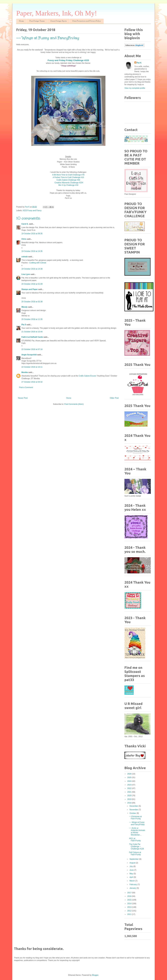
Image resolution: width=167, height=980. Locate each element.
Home (21, 21)
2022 (130, 788)
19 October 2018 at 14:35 (32, 251)
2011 (130, 914)
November (134, 810)
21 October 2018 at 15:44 (32, 332)
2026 (130, 774)
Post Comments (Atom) (74, 404)
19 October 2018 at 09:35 (32, 234)
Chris (24, 239)
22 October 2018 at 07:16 (32, 349)
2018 (130, 803)
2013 (130, 907)
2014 (130, 904)
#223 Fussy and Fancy (32, 210)
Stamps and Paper (30, 289)
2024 (130, 781)
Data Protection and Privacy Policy (87, 21)
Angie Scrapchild (29, 355)
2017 (130, 893)
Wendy (24, 307)
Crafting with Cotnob (38, 263)
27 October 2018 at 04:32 (32, 382)
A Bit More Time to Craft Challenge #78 (68, 175)
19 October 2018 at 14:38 (32, 269)
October (133, 813)
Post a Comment (26, 387)
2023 (130, 785)
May (132, 874)
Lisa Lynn (26, 274)
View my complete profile (135, 88)
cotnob (25, 257)
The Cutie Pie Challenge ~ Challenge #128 (136, 846)
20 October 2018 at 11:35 (32, 319)
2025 (130, 777)
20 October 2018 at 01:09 (32, 284)
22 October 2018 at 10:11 (32, 367)
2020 (130, 796)
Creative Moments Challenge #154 (68, 183)
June (132, 870)
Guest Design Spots (59, 21)
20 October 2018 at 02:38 (32, 302)
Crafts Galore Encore (88, 376)
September (134, 859)
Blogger (95, 975)
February (133, 884)
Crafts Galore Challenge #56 (68, 180)
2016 (130, 896)
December (134, 806)
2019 (130, 799)
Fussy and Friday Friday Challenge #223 (68, 60)
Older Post (114, 398)
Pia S (24, 325)
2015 (130, 900)
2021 (130, 792)
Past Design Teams (37, 21)
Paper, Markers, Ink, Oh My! (57, 13)
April (132, 877)
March (132, 881)
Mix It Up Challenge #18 (68, 185)
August (133, 863)
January (133, 888)
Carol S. (25, 224)
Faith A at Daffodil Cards (32, 337)
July (131, 866)
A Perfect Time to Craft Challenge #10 (68, 177)
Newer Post (23, 398)
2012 (130, 911)
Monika (25, 372)
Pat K (139, 63)
